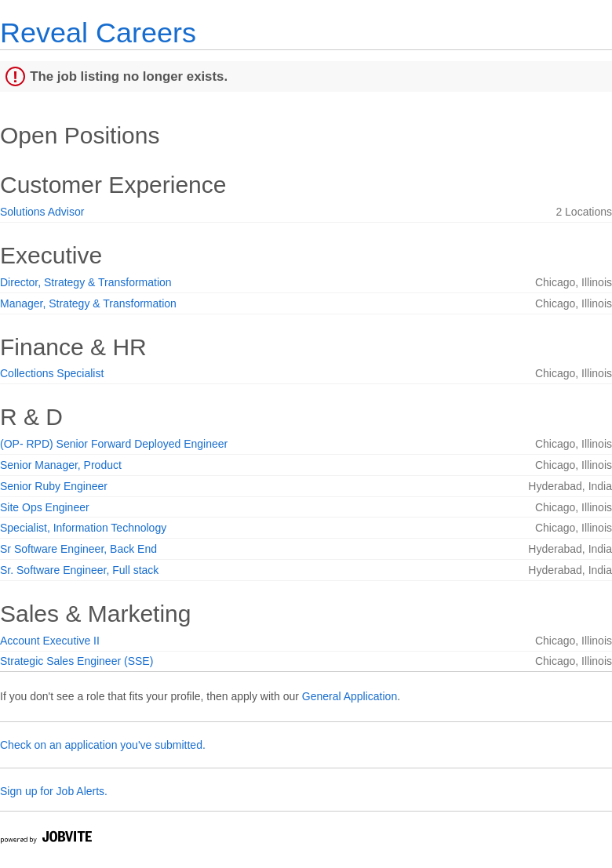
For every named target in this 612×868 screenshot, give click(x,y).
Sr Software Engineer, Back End (78, 549)
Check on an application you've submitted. (103, 745)
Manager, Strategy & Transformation (88, 303)
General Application (350, 696)
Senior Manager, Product (61, 465)
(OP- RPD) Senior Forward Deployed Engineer (114, 444)
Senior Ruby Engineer (54, 486)
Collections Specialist (52, 373)
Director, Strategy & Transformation (86, 282)
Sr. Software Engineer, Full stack (79, 570)
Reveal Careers (98, 33)
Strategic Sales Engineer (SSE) (76, 661)
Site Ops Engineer (45, 507)
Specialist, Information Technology (83, 528)
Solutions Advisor (42, 212)
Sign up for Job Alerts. (54, 791)
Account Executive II (50, 641)
